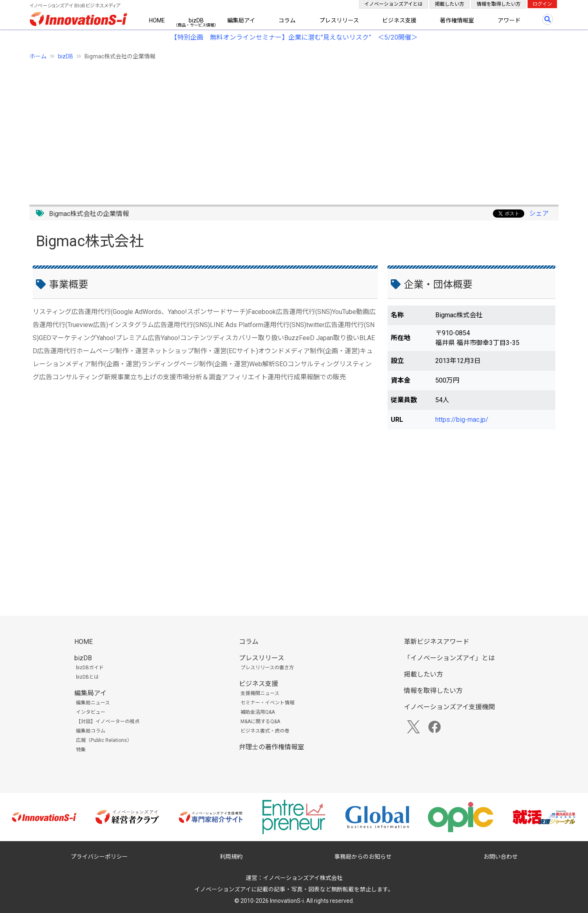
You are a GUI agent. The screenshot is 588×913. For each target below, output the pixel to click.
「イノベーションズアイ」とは (449, 658)
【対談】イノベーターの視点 (108, 721)
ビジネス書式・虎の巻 (265, 731)
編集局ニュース (93, 703)
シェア (539, 213)
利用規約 (231, 857)
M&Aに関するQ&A (260, 721)
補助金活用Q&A (258, 712)
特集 (81, 750)
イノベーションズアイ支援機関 (449, 707)
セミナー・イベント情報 (267, 703)
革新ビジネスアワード (437, 642)
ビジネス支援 (399, 20)
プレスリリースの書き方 (267, 668)
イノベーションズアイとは (393, 4)
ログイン (542, 4)
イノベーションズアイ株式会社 (303, 878)
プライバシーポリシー (99, 857)
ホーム (38, 56)
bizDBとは (87, 677)
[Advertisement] (274, 128)
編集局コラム (91, 731)
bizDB (196, 20)
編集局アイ (241, 20)
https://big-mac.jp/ (462, 420)
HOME (157, 20)
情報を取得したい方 (499, 4)
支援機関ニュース (260, 693)
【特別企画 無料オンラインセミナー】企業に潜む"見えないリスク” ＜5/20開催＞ (294, 37)
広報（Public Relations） (104, 740)
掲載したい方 (450, 4)
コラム (287, 20)
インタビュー (91, 712)
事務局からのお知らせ (363, 857)
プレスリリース (339, 20)
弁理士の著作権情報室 (272, 747)
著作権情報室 (457, 20)
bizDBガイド (90, 668)
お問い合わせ (501, 857)
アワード (509, 20)
